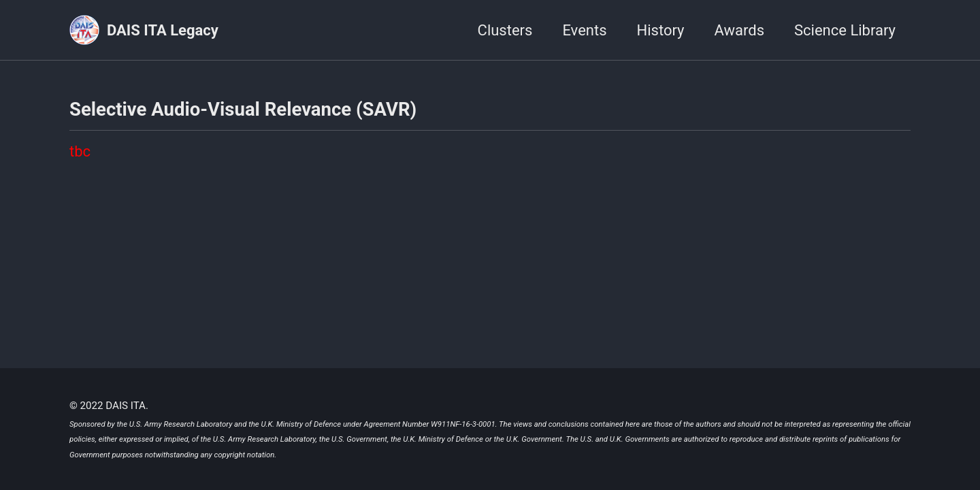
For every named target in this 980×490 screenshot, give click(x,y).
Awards (740, 30)
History (661, 30)
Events (584, 30)
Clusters (505, 30)
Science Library (845, 30)
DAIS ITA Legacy (163, 30)
